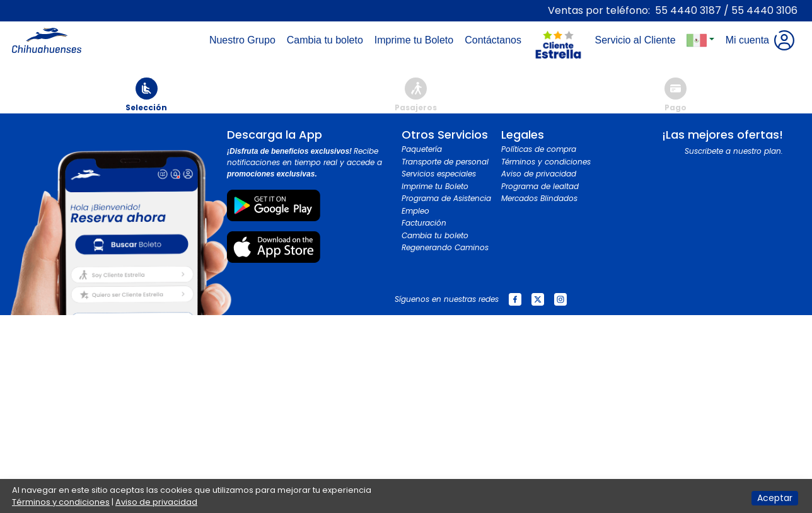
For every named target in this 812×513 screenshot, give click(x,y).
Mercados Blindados (539, 198)
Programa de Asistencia (446, 198)
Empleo (415, 211)
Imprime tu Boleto (435, 186)
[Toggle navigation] (558, 16)
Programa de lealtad (540, 186)
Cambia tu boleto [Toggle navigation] (328, 40)
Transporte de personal (445, 162)
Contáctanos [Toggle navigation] (496, 40)
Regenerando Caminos (445, 247)
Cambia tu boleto (435, 235)
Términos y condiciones (546, 162)
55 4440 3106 (764, 10)
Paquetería (422, 149)
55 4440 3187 (688, 10)
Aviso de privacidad (539, 174)
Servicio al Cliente (637, 40)
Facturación (424, 223)
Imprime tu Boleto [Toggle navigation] (416, 40)
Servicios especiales (439, 174)
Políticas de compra (539, 149)
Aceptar (775, 498)
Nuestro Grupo (245, 40)
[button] (700, 40)
